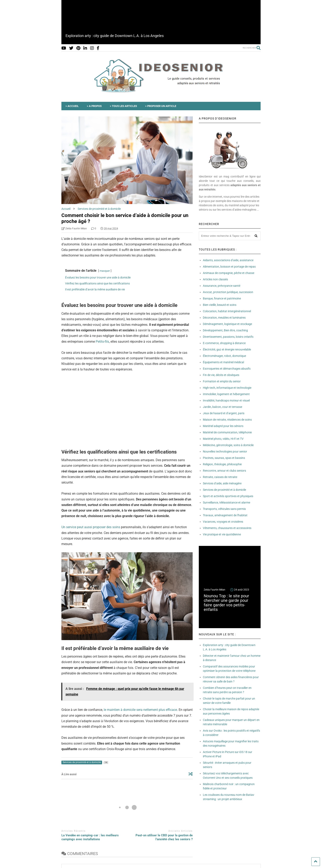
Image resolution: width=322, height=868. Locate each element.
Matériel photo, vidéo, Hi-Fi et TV (223, 439)
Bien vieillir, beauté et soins (220, 305)
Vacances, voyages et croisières (223, 522)
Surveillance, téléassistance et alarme (227, 502)
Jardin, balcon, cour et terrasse (223, 407)
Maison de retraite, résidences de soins (227, 420)
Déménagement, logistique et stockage (227, 324)
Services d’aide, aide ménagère (222, 483)
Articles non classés (215, 279)
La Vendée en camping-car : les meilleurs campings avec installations (90, 837)
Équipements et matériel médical (223, 362)
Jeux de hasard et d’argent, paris (224, 413)
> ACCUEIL (72, 106)
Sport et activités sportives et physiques (228, 496)
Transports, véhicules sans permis (224, 509)
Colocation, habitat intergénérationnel (227, 311)
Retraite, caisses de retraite (220, 477)
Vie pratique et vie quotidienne (222, 534)
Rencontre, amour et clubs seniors (224, 471)
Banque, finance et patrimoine (222, 298)
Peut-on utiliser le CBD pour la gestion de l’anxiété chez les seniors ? (164, 837)
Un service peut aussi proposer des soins (91, 527)
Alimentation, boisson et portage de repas (229, 267)
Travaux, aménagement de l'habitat (225, 515)
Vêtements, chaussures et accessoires (227, 528)
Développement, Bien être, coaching (225, 330)
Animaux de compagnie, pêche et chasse (229, 273)
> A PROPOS (94, 106)
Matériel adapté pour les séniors (223, 426)
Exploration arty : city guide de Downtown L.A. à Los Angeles (115, 36)
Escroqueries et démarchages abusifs (227, 369)
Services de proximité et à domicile (224, 490)
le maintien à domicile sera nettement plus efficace (140, 710)
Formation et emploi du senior (222, 381)
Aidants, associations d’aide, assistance (228, 260)
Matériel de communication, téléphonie (227, 432)
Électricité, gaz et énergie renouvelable (227, 349)
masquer (105, 271)
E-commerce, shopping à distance (224, 343)
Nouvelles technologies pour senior (225, 451)
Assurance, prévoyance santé (222, 286)
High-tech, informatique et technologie (227, 388)
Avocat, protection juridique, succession (228, 292)
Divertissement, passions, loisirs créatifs (228, 337)
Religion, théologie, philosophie (222, 464)
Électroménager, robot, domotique (224, 356)
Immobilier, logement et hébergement (226, 394)
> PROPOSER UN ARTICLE (161, 106)
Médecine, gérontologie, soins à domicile (228, 445)
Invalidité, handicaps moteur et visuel (226, 400)
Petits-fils (102, 342)
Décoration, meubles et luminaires (224, 318)
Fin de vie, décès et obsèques (221, 375)
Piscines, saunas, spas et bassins (224, 458)
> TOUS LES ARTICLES (123, 106)
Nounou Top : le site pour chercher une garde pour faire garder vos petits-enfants (226, 603)
